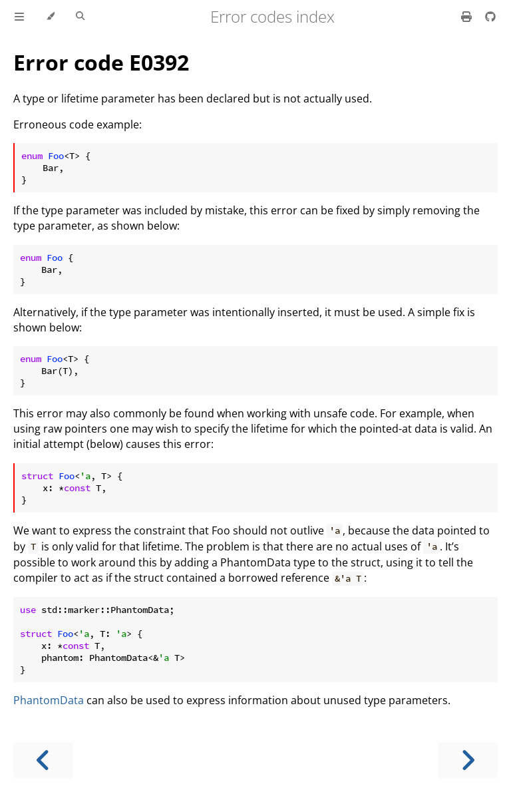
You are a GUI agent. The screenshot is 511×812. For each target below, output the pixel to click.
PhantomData (49, 700)
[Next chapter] (468, 760)
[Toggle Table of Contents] (19, 17)
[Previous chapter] (43, 760)
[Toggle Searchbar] (80, 17)
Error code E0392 (101, 62)
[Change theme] (50, 17)
